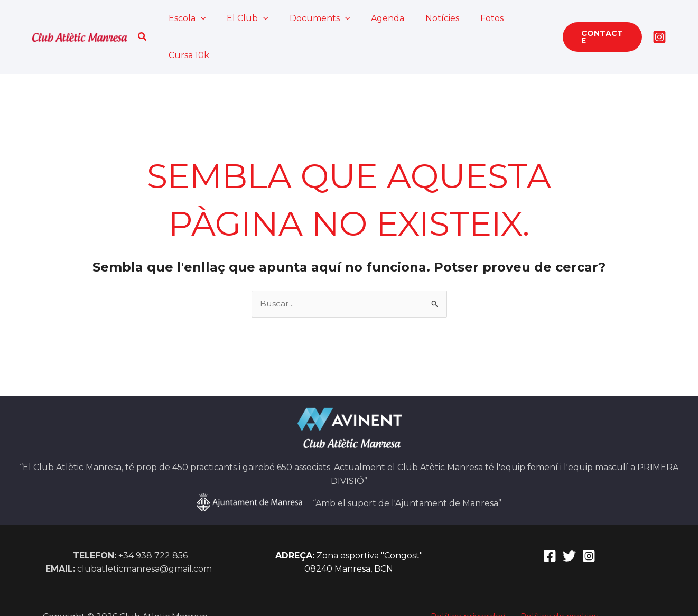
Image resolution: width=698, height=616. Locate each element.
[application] (200, 18)
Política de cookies (557, 580)
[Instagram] (659, 18)
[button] (144, 18)
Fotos (470, 18)
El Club (242, 18)
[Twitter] (569, 520)
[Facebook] (550, 520)
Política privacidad (471, 580)
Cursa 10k (519, 18)
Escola (186, 18)
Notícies (425, 18)
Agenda (374, 18)
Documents (310, 18)
